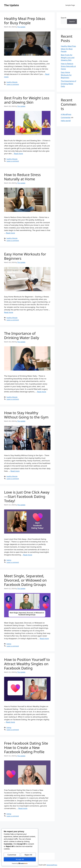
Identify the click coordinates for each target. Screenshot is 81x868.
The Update (11, 5)
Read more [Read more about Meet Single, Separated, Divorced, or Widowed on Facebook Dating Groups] (44, 638)
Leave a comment (13, 84)
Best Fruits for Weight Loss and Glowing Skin (27, 100)
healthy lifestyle (12, 82)
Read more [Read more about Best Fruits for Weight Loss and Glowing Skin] (18, 154)
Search (64, 18)
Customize (12, 855)
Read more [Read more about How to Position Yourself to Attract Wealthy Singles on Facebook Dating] (10, 722)
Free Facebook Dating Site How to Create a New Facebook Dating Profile (26, 748)
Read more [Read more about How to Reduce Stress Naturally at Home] (10, 233)
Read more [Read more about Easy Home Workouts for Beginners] (9, 312)
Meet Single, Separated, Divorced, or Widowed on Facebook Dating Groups (25, 580)
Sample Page (70, 5)
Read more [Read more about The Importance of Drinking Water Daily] (42, 392)
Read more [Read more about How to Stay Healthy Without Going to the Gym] (15, 471)
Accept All (20, 859)
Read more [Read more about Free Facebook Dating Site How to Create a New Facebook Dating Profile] (23, 808)
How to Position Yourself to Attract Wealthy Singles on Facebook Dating (27, 664)
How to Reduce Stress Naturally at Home (22, 177)
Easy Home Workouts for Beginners (25, 256)
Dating (9, 560)
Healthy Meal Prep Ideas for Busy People (25, 21)
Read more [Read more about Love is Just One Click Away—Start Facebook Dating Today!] (28, 555)
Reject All (28, 855)
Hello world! (66, 121)
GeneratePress (52, 865)
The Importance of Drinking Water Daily (22, 336)
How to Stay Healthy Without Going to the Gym (26, 415)
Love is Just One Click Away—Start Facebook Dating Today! (27, 496)
